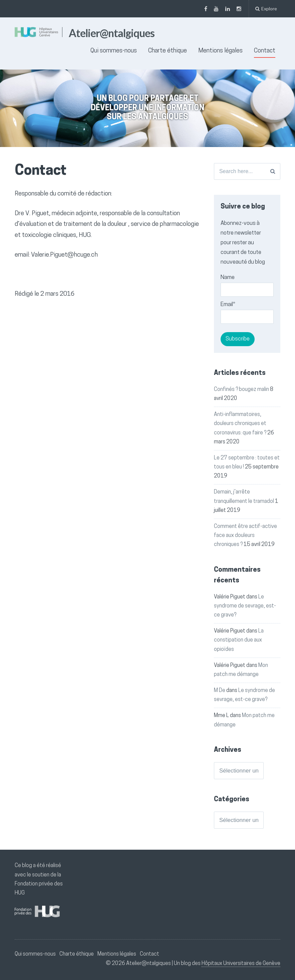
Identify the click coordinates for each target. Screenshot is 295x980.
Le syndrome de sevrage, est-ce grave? (245, 606)
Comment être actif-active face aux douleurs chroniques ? (245, 536)
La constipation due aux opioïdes (239, 640)
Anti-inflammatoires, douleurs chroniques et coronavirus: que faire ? (240, 424)
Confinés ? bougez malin (241, 390)
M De (220, 691)
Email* (247, 313)
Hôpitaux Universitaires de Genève (241, 964)
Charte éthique (168, 51)
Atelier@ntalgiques (112, 33)
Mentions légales (220, 51)
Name (247, 286)
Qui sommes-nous (114, 51)
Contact (265, 51)
